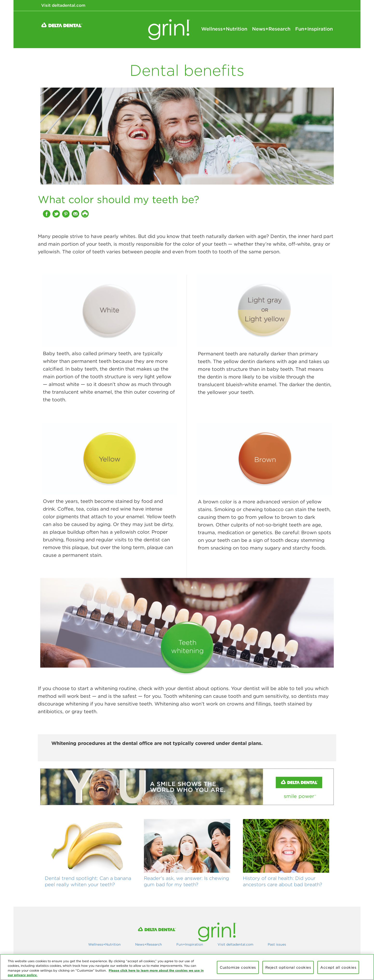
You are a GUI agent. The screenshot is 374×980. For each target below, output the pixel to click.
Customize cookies (238, 967)
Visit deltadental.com (63, 5)
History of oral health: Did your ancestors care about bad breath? (283, 881)
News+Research (271, 29)
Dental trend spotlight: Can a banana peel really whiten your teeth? (88, 881)
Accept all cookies (338, 967)
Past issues (277, 944)
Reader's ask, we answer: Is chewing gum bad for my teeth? (186, 881)
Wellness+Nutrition (224, 29)
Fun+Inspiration (314, 29)
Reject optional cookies (288, 967)
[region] (187, 967)
